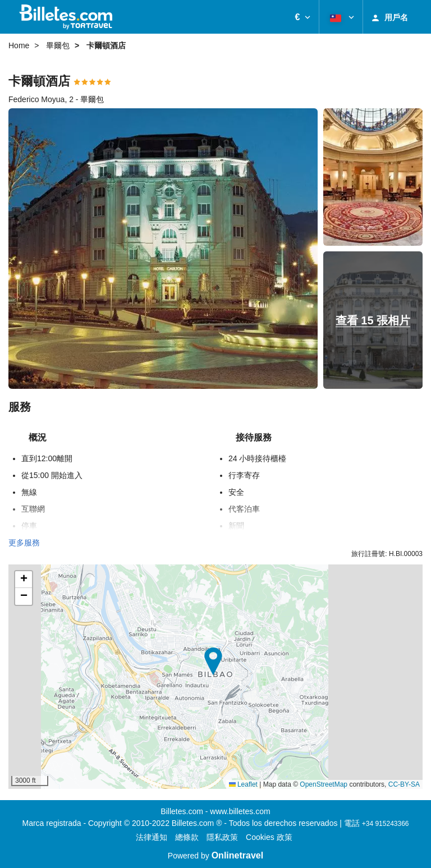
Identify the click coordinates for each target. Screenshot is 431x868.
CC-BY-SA (404, 784)
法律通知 (152, 837)
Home (19, 45)
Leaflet (243, 784)
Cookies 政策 (269, 837)
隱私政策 (222, 837)
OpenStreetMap (324, 784)
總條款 (187, 837)
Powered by (215, 856)
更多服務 (24, 543)
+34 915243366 (386, 824)
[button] (302, 17)
